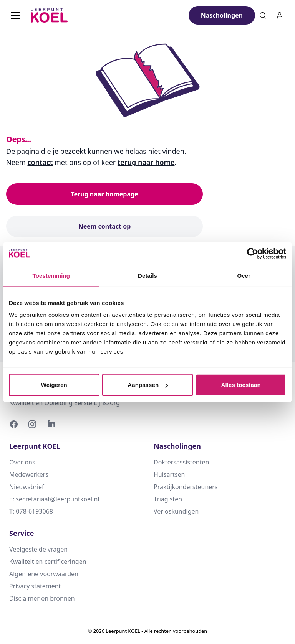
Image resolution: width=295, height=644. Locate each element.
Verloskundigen (176, 511)
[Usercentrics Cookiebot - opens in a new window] (253, 253)
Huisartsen (169, 474)
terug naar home (146, 162)
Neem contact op (105, 226)
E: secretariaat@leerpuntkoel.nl (54, 499)
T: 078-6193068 (31, 511)
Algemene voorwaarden (44, 574)
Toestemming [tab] (51, 275)
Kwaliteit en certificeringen (48, 562)
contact (40, 162)
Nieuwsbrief (27, 487)
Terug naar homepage (104, 194)
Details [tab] (147, 275)
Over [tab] (244, 275)
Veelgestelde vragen (38, 549)
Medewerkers (29, 474)
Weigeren (54, 385)
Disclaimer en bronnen (42, 598)
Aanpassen (148, 385)
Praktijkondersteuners (186, 487)
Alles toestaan (241, 385)
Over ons (22, 462)
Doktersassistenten (181, 462)
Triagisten (168, 499)
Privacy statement (35, 586)
